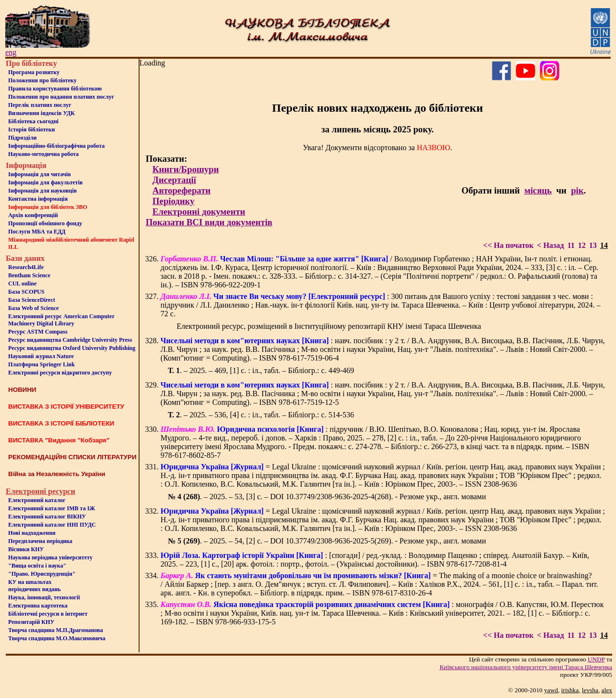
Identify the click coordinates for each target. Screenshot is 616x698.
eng (11, 52)
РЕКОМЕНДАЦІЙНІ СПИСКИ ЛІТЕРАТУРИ (72, 457)
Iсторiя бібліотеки (32, 129)
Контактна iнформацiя (38, 199)
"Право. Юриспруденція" (42, 574)
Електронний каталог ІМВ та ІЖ (52, 508)
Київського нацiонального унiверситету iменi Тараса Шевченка (526, 667)
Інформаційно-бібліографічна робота (56, 146)
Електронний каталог (37, 500)
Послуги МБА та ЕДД (37, 232)
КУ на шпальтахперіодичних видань (34, 586)
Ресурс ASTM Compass (38, 332)
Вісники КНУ (26, 549)
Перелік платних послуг (40, 105)
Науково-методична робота (44, 154)
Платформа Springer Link (41, 364)
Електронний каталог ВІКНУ (47, 517)
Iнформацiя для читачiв (39, 174)
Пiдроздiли (22, 138)
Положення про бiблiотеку (42, 80)
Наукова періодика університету (50, 557)
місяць (538, 190)
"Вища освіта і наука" (37, 566)
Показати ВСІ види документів (209, 222)
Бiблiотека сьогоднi (33, 121)
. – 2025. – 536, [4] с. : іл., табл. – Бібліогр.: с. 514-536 (261, 415)
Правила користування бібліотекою (55, 89)
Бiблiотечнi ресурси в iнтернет (48, 614)
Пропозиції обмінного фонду (45, 223)
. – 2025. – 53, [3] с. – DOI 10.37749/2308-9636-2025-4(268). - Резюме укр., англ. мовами (327, 497)
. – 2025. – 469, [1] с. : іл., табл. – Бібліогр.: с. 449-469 (261, 370)
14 (604, 245)
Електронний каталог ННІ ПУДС (52, 525)
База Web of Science (33, 308)
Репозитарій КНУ (31, 622)
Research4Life (26, 267)
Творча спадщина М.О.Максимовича (57, 638)
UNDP (596, 659)
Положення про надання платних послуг (61, 97)
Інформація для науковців (42, 191)
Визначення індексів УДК (42, 113)
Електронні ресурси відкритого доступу (60, 373)
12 (582, 245)
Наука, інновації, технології (44, 597)
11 (571, 245)
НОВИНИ (22, 390)
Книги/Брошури (186, 169)
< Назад (551, 245)
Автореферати (182, 190)
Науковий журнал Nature (41, 356)
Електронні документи (199, 212)
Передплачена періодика (40, 541)
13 (593, 245)
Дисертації (174, 180)
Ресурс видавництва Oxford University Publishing (72, 348)
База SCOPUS (26, 292)
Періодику (173, 201)
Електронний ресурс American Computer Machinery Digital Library (61, 320)
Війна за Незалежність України (57, 474)
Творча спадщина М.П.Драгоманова (56, 630)
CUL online (22, 284)
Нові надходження (32, 533)
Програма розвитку (34, 72)
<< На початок (508, 245)
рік (577, 190)
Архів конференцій (33, 215)
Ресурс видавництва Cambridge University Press (70, 340)
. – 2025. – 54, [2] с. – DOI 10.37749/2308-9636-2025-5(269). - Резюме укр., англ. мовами (327, 541)
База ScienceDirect (32, 300)
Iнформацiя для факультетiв (45, 182)
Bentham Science (29, 275)
